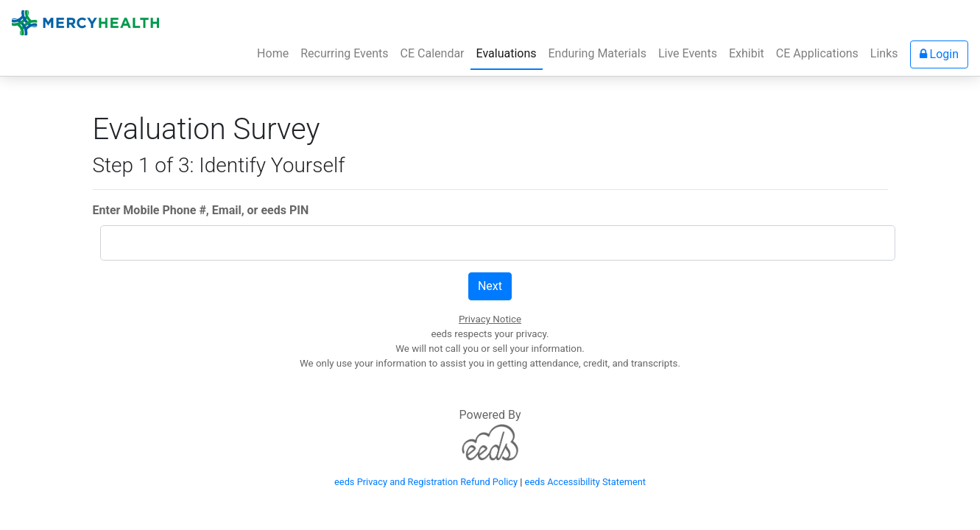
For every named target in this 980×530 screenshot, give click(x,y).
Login (939, 54)
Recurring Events (344, 53)
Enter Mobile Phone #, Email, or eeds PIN (201, 210)
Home (276, 52)
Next (490, 286)
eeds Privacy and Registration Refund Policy (426, 482)
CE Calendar (433, 53)
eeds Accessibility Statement (585, 482)
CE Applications (817, 53)
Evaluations (507, 53)
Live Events (688, 53)
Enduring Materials (597, 53)
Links (884, 53)
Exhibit (747, 53)
